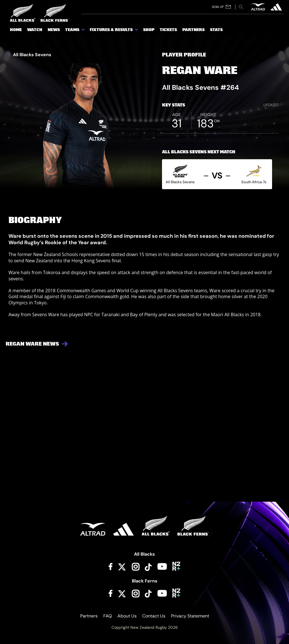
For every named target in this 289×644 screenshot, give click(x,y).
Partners (89, 616)
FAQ (108, 616)
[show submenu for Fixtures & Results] (137, 31)
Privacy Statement (190, 616)
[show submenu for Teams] (84, 31)
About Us (127, 616)
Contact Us (154, 616)
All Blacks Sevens (30, 55)
